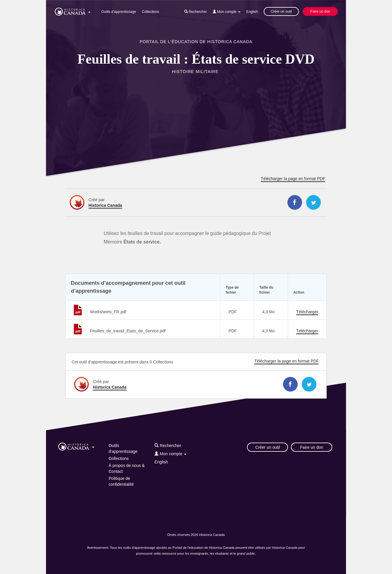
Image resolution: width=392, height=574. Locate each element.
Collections (150, 12)
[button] (73, 11)
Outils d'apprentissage (119, 12)
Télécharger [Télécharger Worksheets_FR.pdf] (307, 312)
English (252, 12)
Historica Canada (105, 205)
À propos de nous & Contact (127, 468)
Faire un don (320, 11)
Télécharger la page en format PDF (293, 179)
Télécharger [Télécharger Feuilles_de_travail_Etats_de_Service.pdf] (307, 331)
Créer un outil (281, 11)
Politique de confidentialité (121, 481)
